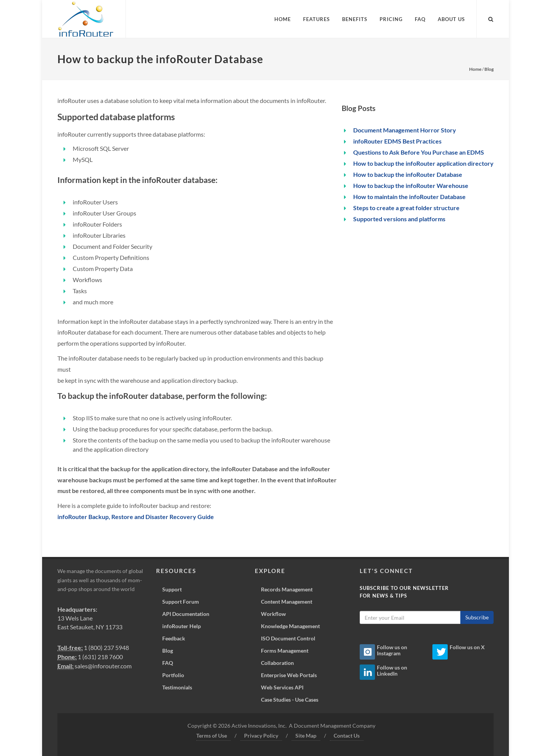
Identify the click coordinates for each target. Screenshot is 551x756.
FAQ (168, 663)
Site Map (306, 736)
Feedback (174, 638)
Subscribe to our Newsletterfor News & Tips (404, 592)
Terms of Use (212, 736)
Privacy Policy (261, 736)
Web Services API (282, 687)
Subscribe (477, 617)
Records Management (287, 589)
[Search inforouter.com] (491, 18)
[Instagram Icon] (367, 652)
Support (172, 589)
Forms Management (285, 651)
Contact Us (347, 736)
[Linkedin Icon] (367, 672)
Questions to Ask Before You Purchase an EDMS (419, 152)
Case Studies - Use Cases (290, 700)
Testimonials (177, 687)
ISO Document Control (288, 638)
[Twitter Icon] (440, 652)
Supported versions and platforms (399, 219)
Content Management (287, 602)
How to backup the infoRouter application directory (423, 163)
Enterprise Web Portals (289, 675)
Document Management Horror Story (405, 130)
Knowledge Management (290, 626)
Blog (489, 69)
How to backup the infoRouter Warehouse (411, 185)
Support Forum (181, 602)
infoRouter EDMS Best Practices (397, 141)
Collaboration (277, 663)
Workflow (273, 614)
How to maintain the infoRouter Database (409, 197)
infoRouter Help (182, 626)
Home (475, 69)
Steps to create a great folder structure (406, 208)
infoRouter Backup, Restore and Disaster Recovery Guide (136, 517)
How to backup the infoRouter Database (408, 174)
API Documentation (186, 614)
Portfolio (173, 675)
